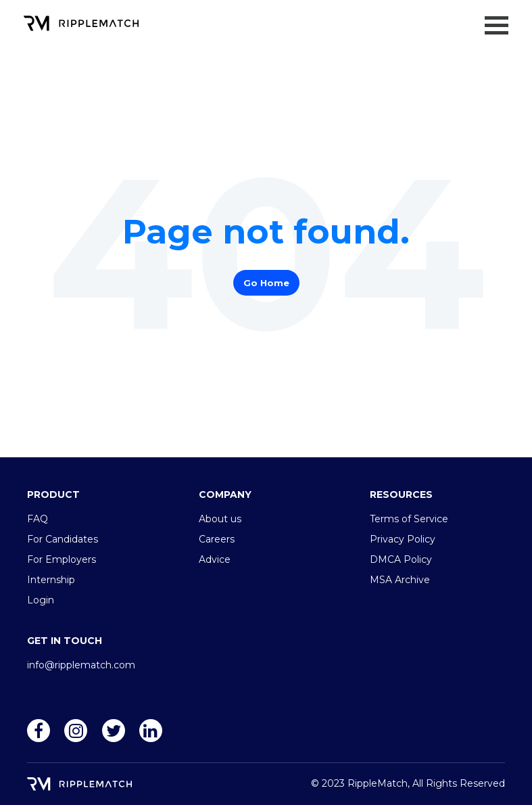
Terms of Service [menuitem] (409, 519)
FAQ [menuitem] (38, 519)
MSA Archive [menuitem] (400, 580)
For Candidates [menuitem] (63, 539)
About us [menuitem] (220, 519)
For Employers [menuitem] (62, 559)
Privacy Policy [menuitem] (403, 539)
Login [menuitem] (41, 600)
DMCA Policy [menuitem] (401, 559)
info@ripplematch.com (81, 665)
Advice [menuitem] (215, 559)
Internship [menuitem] (51, 580)
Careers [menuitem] (217, 539)
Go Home (266, 283)
